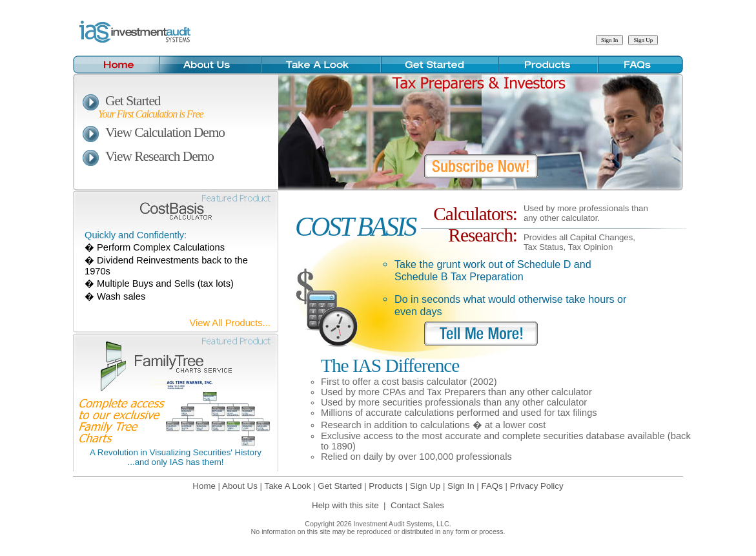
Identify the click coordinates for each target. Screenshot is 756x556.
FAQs (492, 486)
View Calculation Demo (154, 132)
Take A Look (288, 486)
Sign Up (425, 486)
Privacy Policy (537, 486)
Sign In (461, 486)
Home (204, 486)
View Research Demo (148, 156)
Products (386, 486)
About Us (240, 486)
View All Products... (230, 323)
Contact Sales (417, 505)
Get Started (122, 101)
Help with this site (345, 505)
